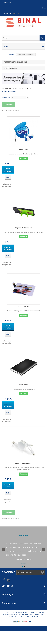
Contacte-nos (7, 3)
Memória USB (23, 306)
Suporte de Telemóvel (23, 228)
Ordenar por (6, 97)
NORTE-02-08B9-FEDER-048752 (29, 617)
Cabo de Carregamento (23, 463)
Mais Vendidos (10, 68)
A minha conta (9, 603)
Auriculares (23, 149)
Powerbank (23, 385)
